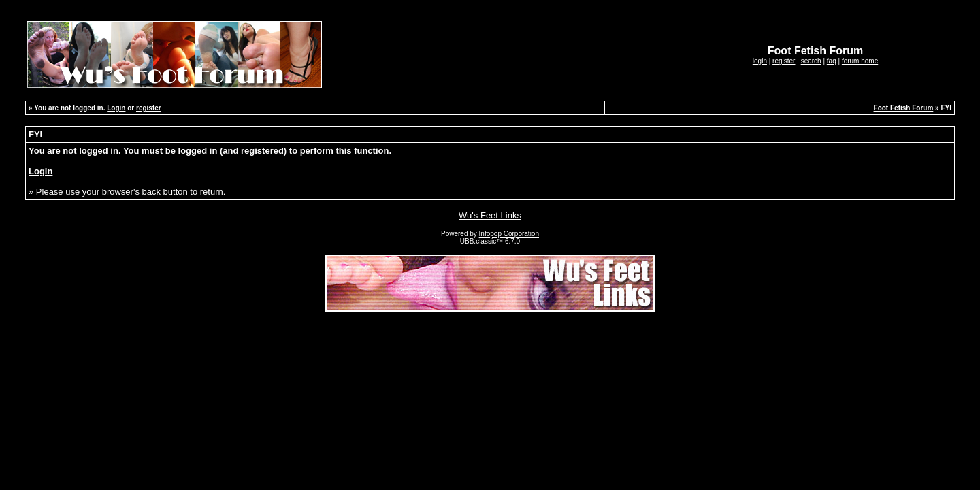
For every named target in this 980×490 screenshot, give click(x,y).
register (784, 61)
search (811, 61)
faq (832, 61)
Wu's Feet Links (490, 215)
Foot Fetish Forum (904, 108)
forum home (860, 61)
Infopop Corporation (509, 234)
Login (116, 108)
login (760, 61)
